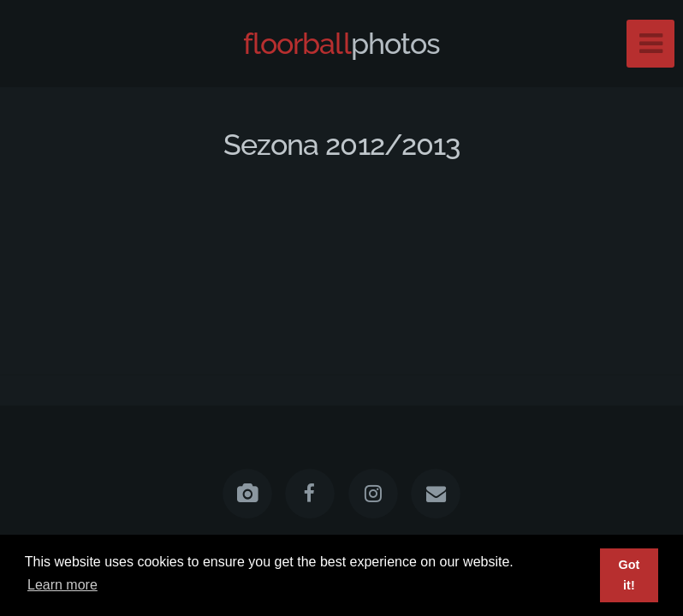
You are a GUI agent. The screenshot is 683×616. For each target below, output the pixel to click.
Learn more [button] (62, 585)
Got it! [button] (630, 575)
